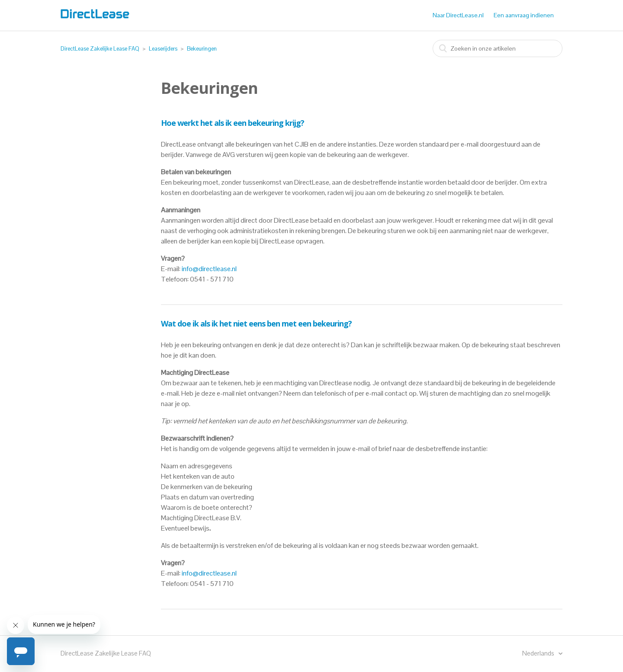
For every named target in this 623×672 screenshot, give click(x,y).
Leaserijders (163, 49)
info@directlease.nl (209, 269)
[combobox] (498, 48)
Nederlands (539, 653)
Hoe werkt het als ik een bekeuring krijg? (233, 123)
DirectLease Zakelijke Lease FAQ (100, 49)
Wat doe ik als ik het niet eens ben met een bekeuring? (256, 323)
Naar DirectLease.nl (458, 15)
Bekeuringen (202, 49)
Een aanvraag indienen (524, 15)
